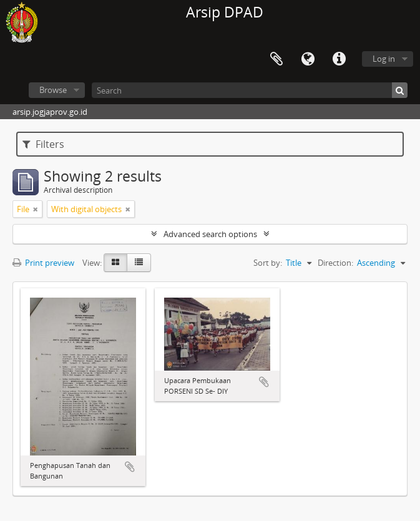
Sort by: (268, 263)
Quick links (339, 59)
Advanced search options (210, 234)
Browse (53, 90)
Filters (43, 144)
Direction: (335, 263)
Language (308, 59)
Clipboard (276, 59)
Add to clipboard (130, 467)
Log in (384, 59)
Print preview (43, 263)
